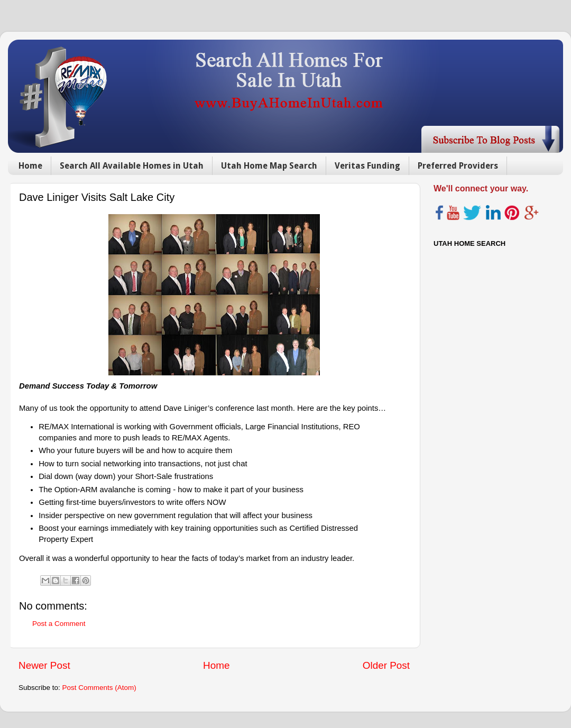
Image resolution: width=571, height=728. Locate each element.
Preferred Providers (458, 166)
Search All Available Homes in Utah (132, 166)
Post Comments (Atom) (99, 688)
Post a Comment (59, 624)
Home (30, 166)
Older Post (386, 665)
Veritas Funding (367, 166)
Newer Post (44, 665)
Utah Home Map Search (269, 166)
